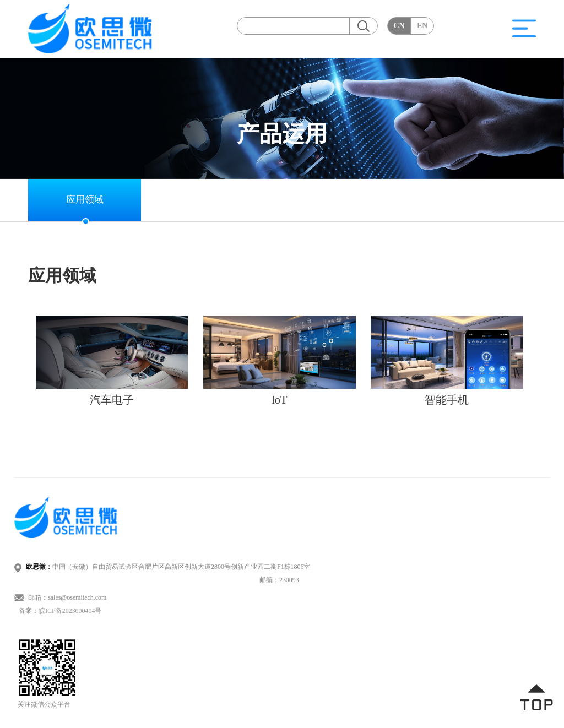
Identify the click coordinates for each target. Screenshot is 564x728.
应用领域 (85, 200)
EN (422, 26)
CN (399, 26)
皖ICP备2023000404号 (70, 611)
